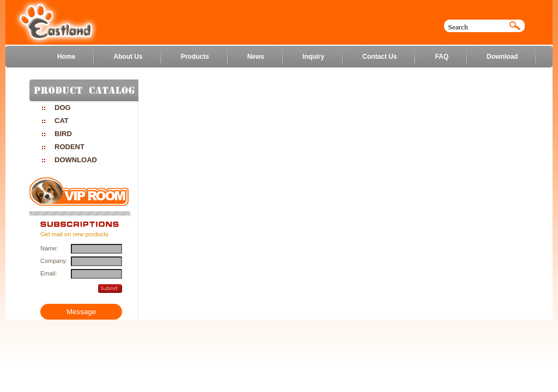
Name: (49, 248)
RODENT (69, 147)
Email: (49, 273)
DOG (63, 108)
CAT (62, 121)
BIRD (63, 134)
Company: (53, 261)
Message (81, 312)
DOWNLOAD (76, 160)
